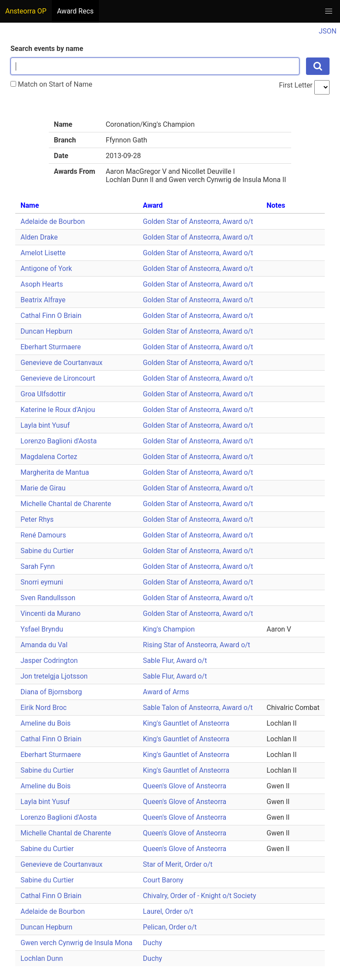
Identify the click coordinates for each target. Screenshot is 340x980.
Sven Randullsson (48, 598)
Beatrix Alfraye (43, 300)
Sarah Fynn (38, 566)
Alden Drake (39, 237)
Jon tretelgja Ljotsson (54, 676)
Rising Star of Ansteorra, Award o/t (197, 645)
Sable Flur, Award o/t (175, 661)
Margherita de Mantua (55, 472)
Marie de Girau (43, 488)
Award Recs (75, 11)
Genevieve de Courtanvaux (61, 363)
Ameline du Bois (46, 723)
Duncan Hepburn (46, 331)
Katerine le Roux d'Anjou (58, 410)
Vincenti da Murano (51, 613)
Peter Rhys (37, 519)
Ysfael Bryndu (42, 629)
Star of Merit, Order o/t (178, 864)
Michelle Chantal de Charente (66, 504)
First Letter (296, 85)
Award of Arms (166, 692)
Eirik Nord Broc (44, 708)
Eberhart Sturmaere (51, 347)
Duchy (153, 943)
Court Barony (163, 880)
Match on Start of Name (51, 84)
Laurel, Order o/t (168, 911)
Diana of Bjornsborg (51, 692)
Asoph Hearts (42, 284)
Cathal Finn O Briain (51, 316)
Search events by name (47, 49)
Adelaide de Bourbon (53, 221)
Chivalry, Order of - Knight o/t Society (200, 896)
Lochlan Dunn (42, 958)
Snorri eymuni (42, 582)
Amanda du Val (44, 645)
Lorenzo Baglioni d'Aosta (59, 441)
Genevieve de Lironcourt (58, 378)
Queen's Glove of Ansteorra (185, 786)
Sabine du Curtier (47, 551)
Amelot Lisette (43, 253)
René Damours (43, 535)
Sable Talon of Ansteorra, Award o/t (198, 708)
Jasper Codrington (49, 661)
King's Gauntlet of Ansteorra (186, 723)
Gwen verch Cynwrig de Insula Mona (76, 943)
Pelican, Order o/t (170, 927)
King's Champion (169, 629)
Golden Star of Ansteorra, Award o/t (198, 221)
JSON (328, 31)
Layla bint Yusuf (45, 425)
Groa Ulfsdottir (43, 394)
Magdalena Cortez (49, 457)
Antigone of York (46, 269)
